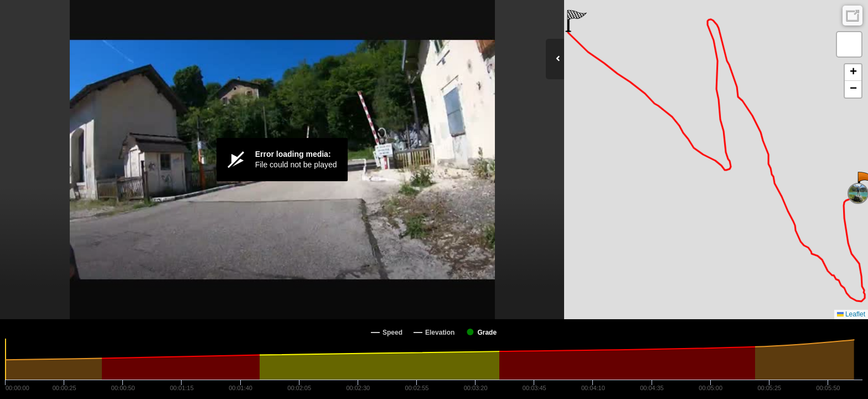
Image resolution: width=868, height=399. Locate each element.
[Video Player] (282, 160)
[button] (576, 21)
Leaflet (851, 314)
